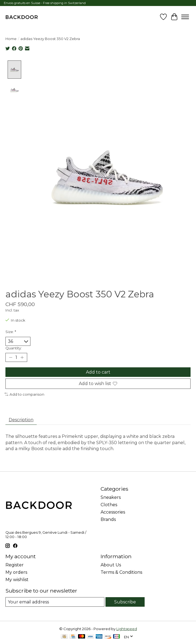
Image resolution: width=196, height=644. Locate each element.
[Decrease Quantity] (11, 358)
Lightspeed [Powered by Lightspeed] (127, 629)
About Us (111, 565)
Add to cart (98, 372)
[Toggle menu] (185, 17)
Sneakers (111, 497)
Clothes (109, 505)
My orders (16, 572)
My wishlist (17, 580)
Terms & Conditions (121, 572)
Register (15, 565)
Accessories (113, 512)
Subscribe (125, 602)
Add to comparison (24, 394)
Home (11, 39)
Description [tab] (21, 420)
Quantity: (14, 348)
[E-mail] (55, 602)
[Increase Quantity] (22, 358)
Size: (11, 332)
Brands (108, 519)
